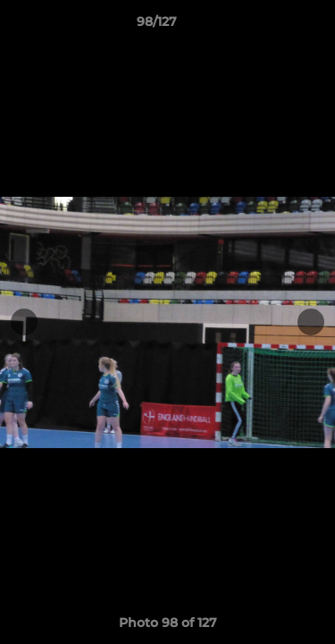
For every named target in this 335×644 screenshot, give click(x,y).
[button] (271, 26)
